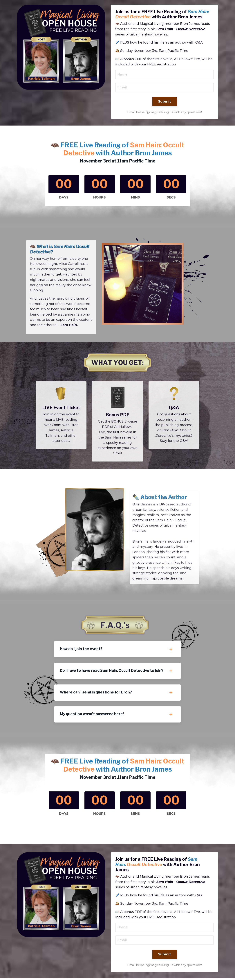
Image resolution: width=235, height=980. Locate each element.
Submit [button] (165, 102)
